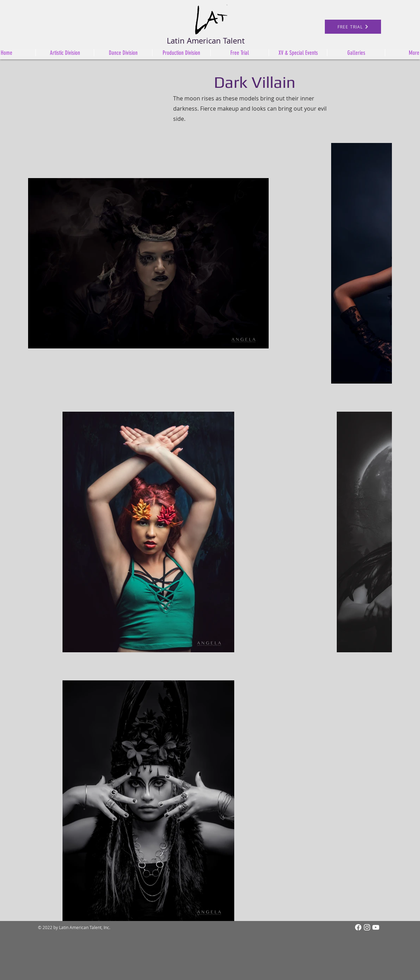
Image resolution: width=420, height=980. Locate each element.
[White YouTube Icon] (376, 927)
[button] (181, 53)
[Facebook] (358, 927)
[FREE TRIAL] (353, 27)
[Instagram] (367, 927)
